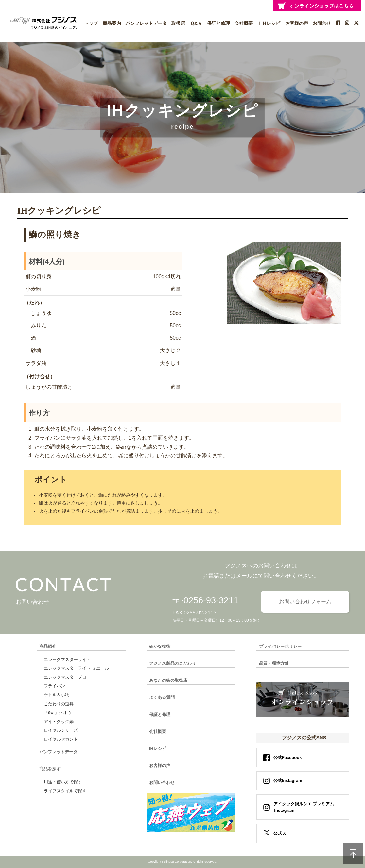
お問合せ (322, 23)
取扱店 (178, 23)
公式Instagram (288, 781)
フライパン (54, 686)
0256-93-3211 (211, 600)
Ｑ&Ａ (196, 23)
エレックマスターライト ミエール (76, 668)
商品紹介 (48, 646)
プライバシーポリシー (280, 646)
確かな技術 (160, 646)
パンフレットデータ (146, 23)
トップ (91, 23)
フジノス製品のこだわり (173, 663)
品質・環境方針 (274, 663)
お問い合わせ (162, 783)
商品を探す (50, 769)
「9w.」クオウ (58, 713)
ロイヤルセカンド (61, 739)
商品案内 (112, 23)
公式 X (280, 833)
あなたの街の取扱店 (168, 680)
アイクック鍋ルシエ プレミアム (302, 807)
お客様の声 (297, 23)
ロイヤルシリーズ (61, 730)
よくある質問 (162, 697)
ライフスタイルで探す (65, 791)
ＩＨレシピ (269, 23)
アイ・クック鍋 (59, 721)
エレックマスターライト (67, 659)
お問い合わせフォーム (305, 602)
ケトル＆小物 (57, 695)
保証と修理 (218, 23)
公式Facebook (288, 757)
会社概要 (244, 23)
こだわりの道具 (59, 704)
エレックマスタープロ (65, 677)
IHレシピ (158, 749)
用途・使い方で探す (63, 782)
